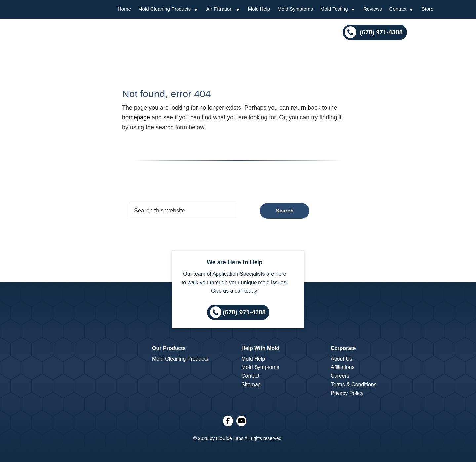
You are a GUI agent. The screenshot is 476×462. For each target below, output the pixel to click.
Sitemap (251, 385)
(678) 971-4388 (380, 32)
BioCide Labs (230, 438)
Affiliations (343, 367)
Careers (340, 376)
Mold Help (253, 359)
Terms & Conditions (354, 385)
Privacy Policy (347, 393)
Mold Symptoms (260, 367)
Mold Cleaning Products (180, 359)
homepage (136, 117)
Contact (250, 376)
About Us (341, 359)
